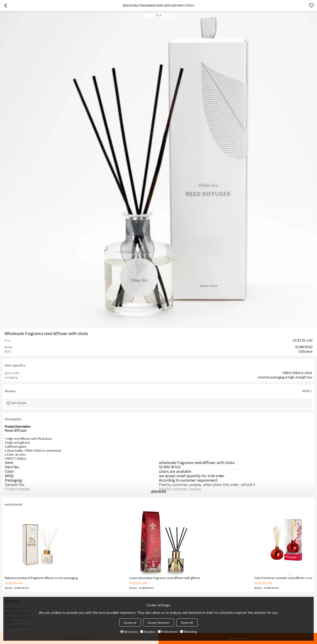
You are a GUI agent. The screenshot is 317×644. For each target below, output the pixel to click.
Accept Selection (159, 623)
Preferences (168, 632)
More (306, 391)
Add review (19, 403)
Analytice (148, 632)
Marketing (188, 632)
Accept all (130, 623)
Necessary (129, 632)
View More (158, 492)
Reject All (187, 623)
